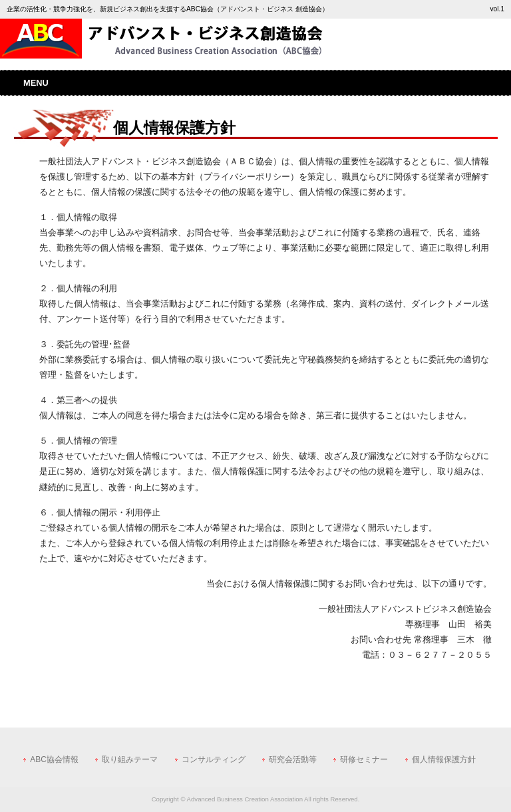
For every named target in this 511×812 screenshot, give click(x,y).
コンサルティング (214, 759)
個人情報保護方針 (444, 759)
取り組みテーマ (130, 759)
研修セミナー (364, 759)
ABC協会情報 (54, 759)
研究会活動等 (293, 759)
